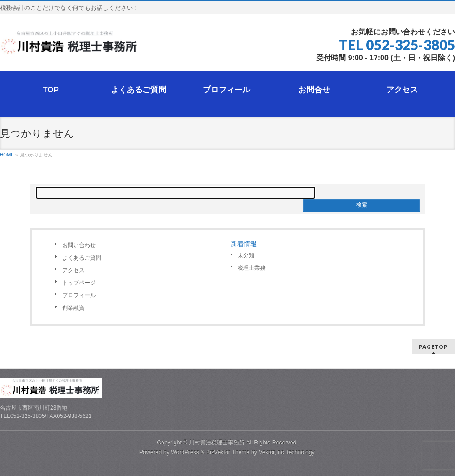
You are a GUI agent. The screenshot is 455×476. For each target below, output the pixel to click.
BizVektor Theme (228, 452)
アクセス (73, 270)
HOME (7, 155)
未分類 (246, 255)
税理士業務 (252, 268)
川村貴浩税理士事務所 (217, 443)
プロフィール (79, 295)
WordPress (185, 452)
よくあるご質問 (82, 258)
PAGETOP (433, 347)
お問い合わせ (79, 245)
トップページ (79, 283)
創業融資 (73, 308)
